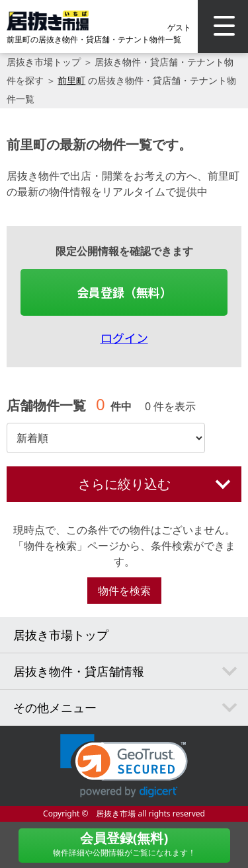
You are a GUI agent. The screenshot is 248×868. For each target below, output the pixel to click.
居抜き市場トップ (44, 62)
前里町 (71, 80)
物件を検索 (124, 591)
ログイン (124, 338)
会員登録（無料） (124, 292)
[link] (124, 766)
